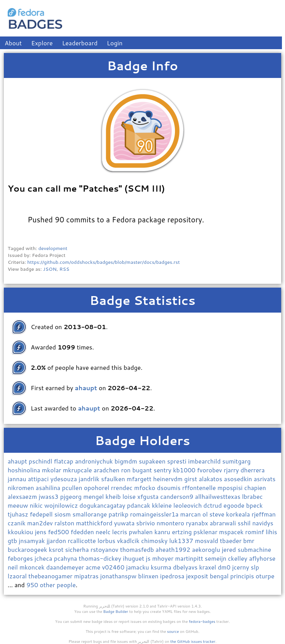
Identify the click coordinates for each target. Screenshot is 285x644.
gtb (13, 541)
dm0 (225, 567)
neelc (104, 532)
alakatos (211, 479)
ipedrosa (173, 576)
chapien (255, 488)
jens (41, 532)
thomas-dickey (101, 558)
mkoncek (33, 567)
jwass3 (49, 496)
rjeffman (264, 514)
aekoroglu (207, 549)
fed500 (59, 532)
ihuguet (134, 558)
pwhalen (142, 532)
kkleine (163, 505)
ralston (65, 523)
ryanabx (198, 523)
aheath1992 (174, 549)
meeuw (19, 505)
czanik (17, 523)
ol (206, 514)
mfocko (146, 488)
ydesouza (64, 479)
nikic (37, 505)
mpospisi (231, 488)
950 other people (51, 585)
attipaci (39, 479)
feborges (21, 558)
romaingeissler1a (155, 514)
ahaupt (18, 461)
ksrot (57, 549)
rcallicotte (82, 541)
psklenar (206, 532)
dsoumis (170, 488)
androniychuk (95, 461)
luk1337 (182, 541)
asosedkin (239, 479)
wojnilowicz (62, 505)
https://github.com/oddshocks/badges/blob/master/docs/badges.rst (104, 262)
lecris (120, 532)
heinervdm (169, 479)
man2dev (41, 523)
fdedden (83, 532)
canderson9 (178, 496)
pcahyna (66, 558)
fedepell (42, 514)
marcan (191, 514)
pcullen (73, 488)
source (173, 631)
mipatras (87, 576)
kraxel (208, 567)
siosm (63, 514)
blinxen (149, 576)
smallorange (91, 514)
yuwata (125, 523)
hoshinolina (25, 470)
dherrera (253, 470)
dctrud (213, 505)
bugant (143, 470)
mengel (94, 496)
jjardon (57, 541)
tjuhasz (19, 514)
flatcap (64, 461)
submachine (254, 549)
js (149, 558)
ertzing (183, 532)
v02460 (114, 567)
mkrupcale (78, 470)
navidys (263, 523)
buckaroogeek (28, 549)
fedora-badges (202, 621)
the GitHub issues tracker (193, 641)
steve (218, 514)
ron (127, 470)
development (53, 248)
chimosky (155, 541)
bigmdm (127, 461)
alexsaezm (23, 496)
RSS (64, 269)
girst (191, 479)
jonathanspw (119, 576)
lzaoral (18, 576)
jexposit (198, 576)
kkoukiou (21, 532)
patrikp (119, 514)
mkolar (52, 470)
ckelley (238, 558)
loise (130, 496)
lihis (272, 532)
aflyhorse (262, 558)
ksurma (162, 567)
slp (255, 567)
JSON (50, 269)
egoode (235, 505)
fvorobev (210, 470)
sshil (245, 523)
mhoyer (164, 558)
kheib (114, 496)
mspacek (232, 532)
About (13, 43)
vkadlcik (129, 541)
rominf (255, 532)
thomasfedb (138, 549)
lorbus (107, 541)
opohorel (98, 488)
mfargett (140, 479)
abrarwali (224, 523)
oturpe (265, 576)
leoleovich (188, 505)
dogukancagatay (103, 505)
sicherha (78, 549)
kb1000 (185, 470)
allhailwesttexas (218, 496)
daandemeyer (66, 567)
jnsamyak (33, 541)
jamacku (138, 567)
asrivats (264, 479)
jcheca (44, 558)
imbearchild (205, 461)
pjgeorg (72, 496)
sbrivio (146, 523)
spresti (178, 461)
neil (14, 567)
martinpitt (190, 558)
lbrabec (252, 496)
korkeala (239, 514)
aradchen (107, 470)
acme (94, 567)
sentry (164, 470)
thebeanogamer (51, 576)
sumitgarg (237, 461)
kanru (163, 532)
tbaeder (231, 541)
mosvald (207, 541)
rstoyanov (105, 549)
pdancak (139, 505)
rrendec (122, 488)
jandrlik (90, 479)
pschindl (41, 461)
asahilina (49, 488)
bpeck (255, 505)
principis (243, 576)
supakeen (153, 461)
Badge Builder (116, 611)
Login (115, 43)
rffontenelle (200, 488)
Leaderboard (80, 43)
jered (230, 549)
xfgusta (149, 496)
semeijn (216, 558)
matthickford (95, 523)
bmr (249, 541)
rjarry (232, 470)
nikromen (22, 488)
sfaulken (114, 479)
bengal (220, 576)
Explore (42, 43)
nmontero (171, 523)
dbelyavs (186, 567)
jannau (18, 479)
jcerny (241, 567)
